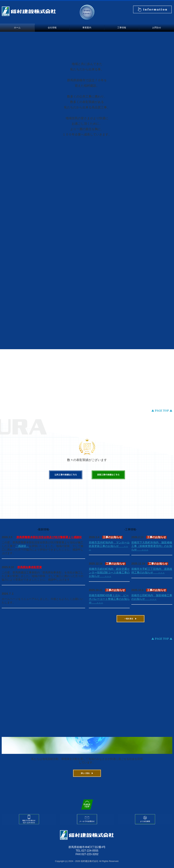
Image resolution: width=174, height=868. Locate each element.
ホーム (17, 28)
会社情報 (52, 28)
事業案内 (87, 28)
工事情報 (122, 28)
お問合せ (157, 28)
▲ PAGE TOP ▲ (162, 411)
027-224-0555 (90, 851)
